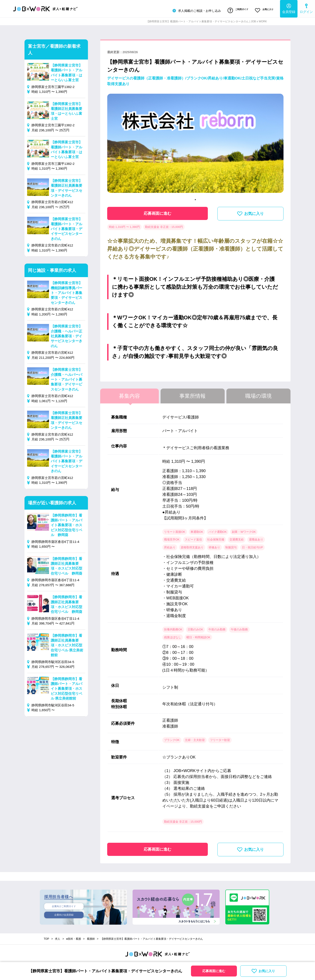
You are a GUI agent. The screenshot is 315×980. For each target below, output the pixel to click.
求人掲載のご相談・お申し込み (189, 10)
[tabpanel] (195, 143)
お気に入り (262, 9)
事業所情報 (192, 394)
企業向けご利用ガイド (64, 904)
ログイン (306, 8)
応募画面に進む (157, 211)
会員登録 (289, 8)
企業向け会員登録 (64, 914)
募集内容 (129, 394)
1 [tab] (195, 197)
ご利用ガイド (233, 9)
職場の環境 (258, 394)
